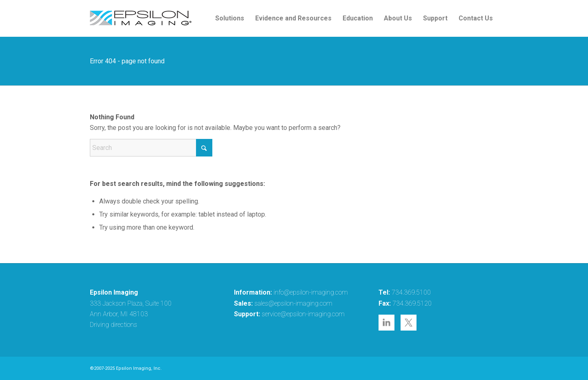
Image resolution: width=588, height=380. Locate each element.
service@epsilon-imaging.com (303, 314)
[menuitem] (230, 18)
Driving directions (114, 325)
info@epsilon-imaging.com (311, 292)
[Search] (151, 148)
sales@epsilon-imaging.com (293, 303)
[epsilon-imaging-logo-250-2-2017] (141, 18)
